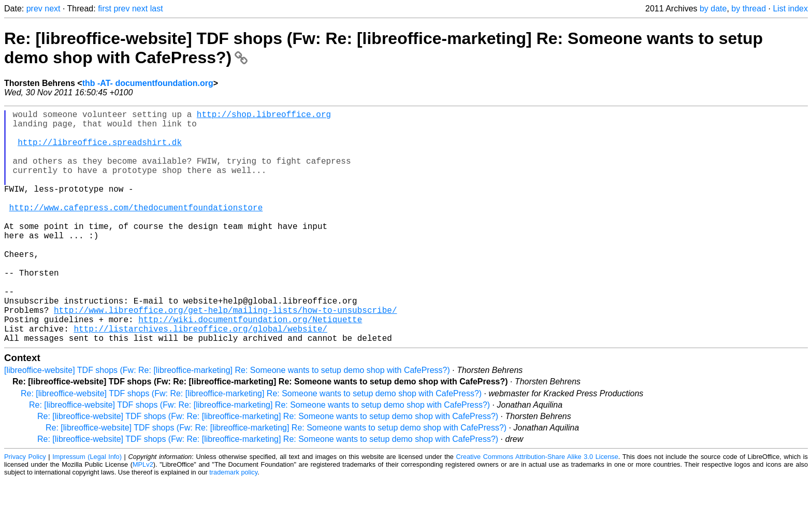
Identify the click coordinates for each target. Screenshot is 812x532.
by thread (749, 9)
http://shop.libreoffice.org (264, 116)
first (105, 9)
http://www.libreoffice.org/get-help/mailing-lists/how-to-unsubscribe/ (225, 355)
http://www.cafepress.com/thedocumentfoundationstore (136, 230)
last (157, 9)
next (52, 9)
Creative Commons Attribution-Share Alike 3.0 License (537, 508)
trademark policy (233, 524)
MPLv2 (143, 516)
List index (790, 9)
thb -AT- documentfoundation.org (148, 83)
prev (34, 9)
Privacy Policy (25, 508)
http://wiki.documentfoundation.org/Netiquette (250, 367)
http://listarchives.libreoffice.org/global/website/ (200, 378)
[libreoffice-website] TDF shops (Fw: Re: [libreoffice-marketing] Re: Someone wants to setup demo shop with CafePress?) (227, 422)
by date (713, 9)
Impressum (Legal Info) (87, 508)
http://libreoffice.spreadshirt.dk (100, 150)
